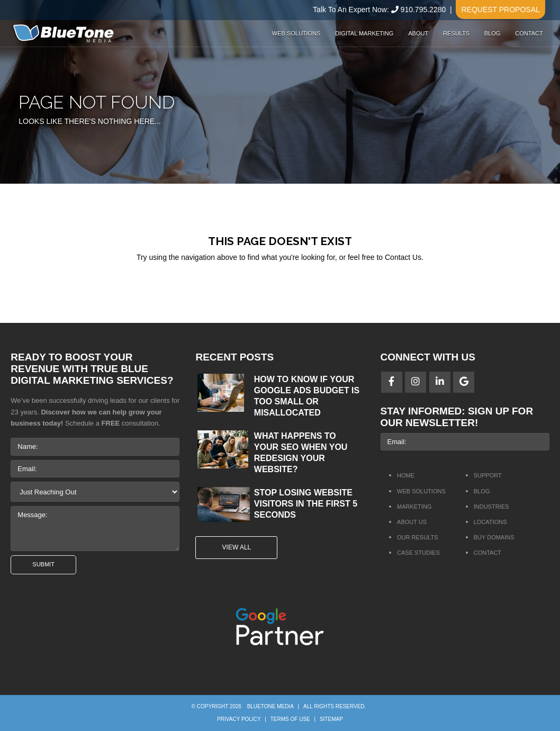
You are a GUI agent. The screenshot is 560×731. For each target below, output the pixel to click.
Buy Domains (494, 537)
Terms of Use (290, 719)
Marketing (414, 507)
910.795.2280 (423, 10)
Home (406, 475)
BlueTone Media (270, 706)
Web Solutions (296, 33)
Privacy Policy (239, 719)
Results (456, 33)
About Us (412, 522)
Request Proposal (500, 10)
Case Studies (418, 553)
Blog (493, 33)
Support (488, 475)
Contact (529, 33)
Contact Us (403, 257)
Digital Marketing (364, 33)
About (418, 33)
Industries (491, 507)
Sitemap (331, 719)
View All (237, 547)
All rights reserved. (335, 706)
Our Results (417, 537)
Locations (490, 522)
